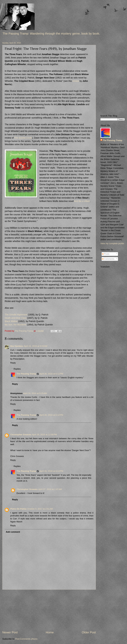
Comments (108, 259)
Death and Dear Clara (16, 318)
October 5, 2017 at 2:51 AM (40, 509)
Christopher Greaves (21, 435)
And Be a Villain (82, 201)
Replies (17, 369)
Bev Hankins (17, 346)
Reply (13, 363)
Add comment (13, 532)
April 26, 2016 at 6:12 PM (51, 374)
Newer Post (10, 632)
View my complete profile (112, 243)
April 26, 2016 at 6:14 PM (51, 471)
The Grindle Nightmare (16, 315)
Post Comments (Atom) (26, 639)
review (76, 81)
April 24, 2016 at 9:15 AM (35, 393)
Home (50, 632)
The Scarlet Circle (23, 138)
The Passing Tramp (26, 374)
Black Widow (11, 321)
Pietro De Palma (18, 509)
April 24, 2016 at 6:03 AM (35, 346)
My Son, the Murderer (16, 325)
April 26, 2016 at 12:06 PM (44, 435)
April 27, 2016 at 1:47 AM (50, 489)
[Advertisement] (49, 610)
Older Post (89, 632)
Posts (106, 254)
